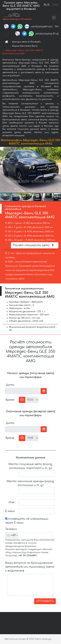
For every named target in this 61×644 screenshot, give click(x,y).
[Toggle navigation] (54, 18)
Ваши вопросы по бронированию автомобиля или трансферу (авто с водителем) (30, 567)
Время (10, 400)
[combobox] (12, 535)
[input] (23, 391)
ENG (55, 5)
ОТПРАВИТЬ (45, 601)
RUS (47, 5)
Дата (10, 385)
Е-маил (10, 511)
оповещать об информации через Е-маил (27, 521)
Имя (11, 502)
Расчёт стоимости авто (34, 245)
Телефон (11, 529)
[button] (58, 170)
